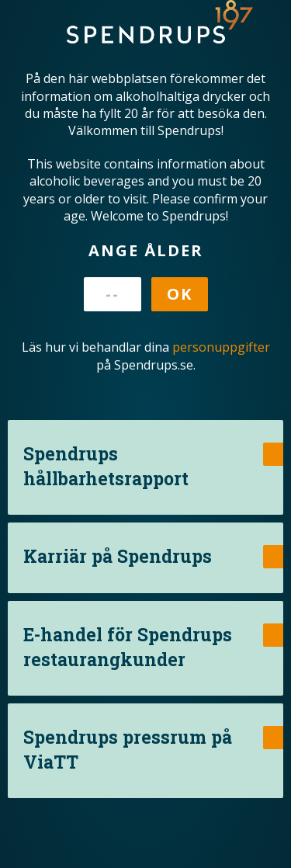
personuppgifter (221, 347)
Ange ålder (146, 250)
